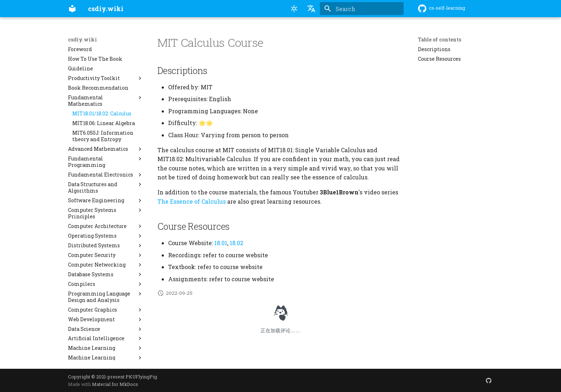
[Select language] (311, 9)
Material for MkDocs (115, 384)
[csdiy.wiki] (72, 9)
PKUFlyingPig (141, 377)
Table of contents (440, 40)
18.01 (221, 243)
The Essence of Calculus (192, 201)
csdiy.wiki (82, 40)
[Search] (362, 9)
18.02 (236, 243)
